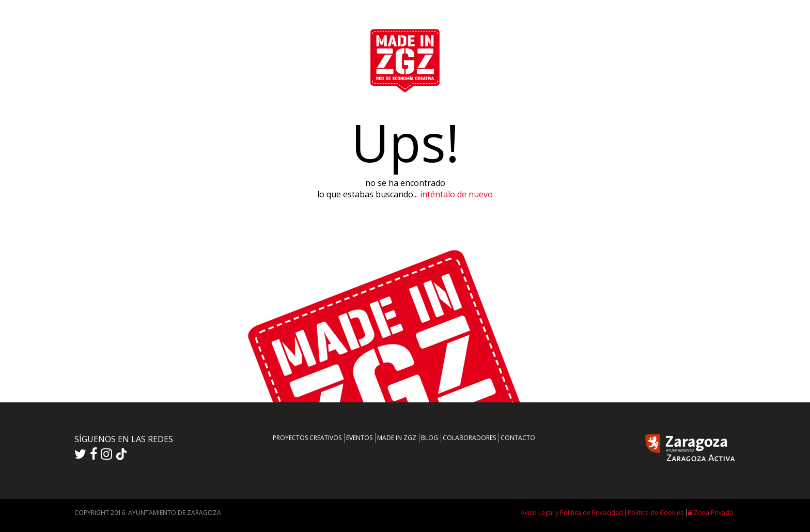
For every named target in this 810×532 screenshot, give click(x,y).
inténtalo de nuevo (456, 194)
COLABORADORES (469, 438)
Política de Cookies (656, 513)
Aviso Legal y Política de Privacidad (572, 513)
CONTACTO (518, 438)
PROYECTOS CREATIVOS (307, 438)
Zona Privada (711, 513)
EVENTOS (359, 438)
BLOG (430, 438)
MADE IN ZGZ (397, 438)
